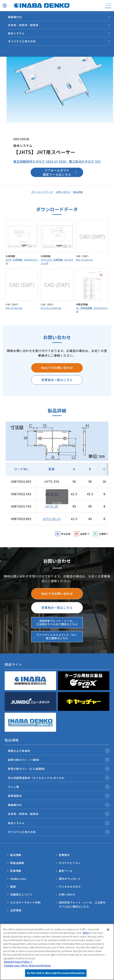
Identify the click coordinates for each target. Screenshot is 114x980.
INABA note (18, 879)
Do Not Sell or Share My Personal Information (56, 973)
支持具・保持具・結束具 (23, 814)
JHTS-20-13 (51, 519)
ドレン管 (14, 787)
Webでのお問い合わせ (57, 368)
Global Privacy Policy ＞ (18, 962)
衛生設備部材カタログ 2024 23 (36, 161)
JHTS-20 (52, 506)
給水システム (16, 823)
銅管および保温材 (19, 751)
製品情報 (20, 15)
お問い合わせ (63, 192)
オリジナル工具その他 (22, 832)
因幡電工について (21, 894)
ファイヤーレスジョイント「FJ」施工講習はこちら (57, 636)
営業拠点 (64, 855)
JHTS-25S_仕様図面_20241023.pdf (57, 261)
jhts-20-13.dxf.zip (51, 308)
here (86, 933)
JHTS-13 (52, 494)
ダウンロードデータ (42, 192)
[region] (57, 952)
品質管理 (16, 910)
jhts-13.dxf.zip (84, 260)
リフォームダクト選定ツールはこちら (57, 172)
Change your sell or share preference (27, 966)
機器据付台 (15, 805)
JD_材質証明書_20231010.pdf (92, 310)
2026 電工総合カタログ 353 (80, 161)
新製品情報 (17, 863)
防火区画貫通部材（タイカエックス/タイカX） (37, 778)
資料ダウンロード (70, 879)
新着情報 (16, 871)
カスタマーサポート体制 (26, 902)
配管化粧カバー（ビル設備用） (27, 769)
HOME (7, 15)
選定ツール (66, 871)
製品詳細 (78, 192)
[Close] (108, 930)
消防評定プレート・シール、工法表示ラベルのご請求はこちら (57, 622)
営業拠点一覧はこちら (57, 380)
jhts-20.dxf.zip (14, 308)
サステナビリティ (70, 863)
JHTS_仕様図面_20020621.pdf (22, 261)
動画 (13, 887)
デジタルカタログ (70, 887)
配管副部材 (15, 796)
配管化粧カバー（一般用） (25, 760)
